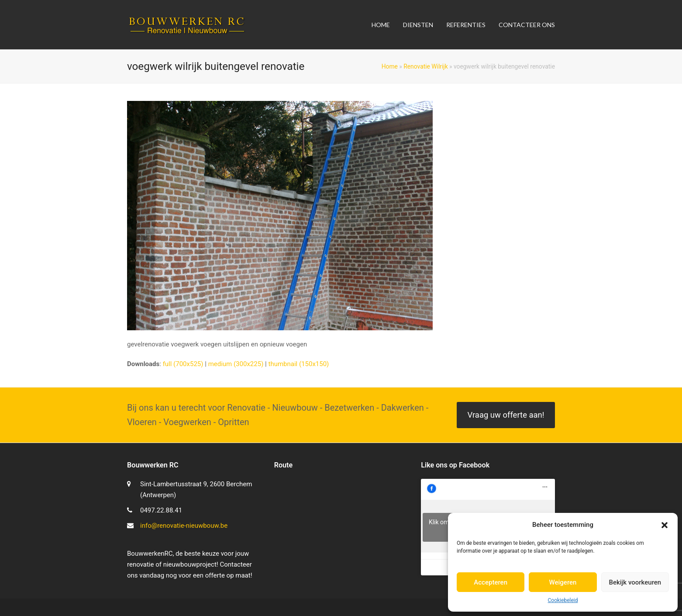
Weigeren (563, 582)
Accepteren (491, 582)
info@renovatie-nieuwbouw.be (184, 526)
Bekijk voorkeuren (635, 582)
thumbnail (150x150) (298, 364)
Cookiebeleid (563, 600)
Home (390, 66)
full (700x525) (183, 364)
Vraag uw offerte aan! (506, 415)
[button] (665, 525)
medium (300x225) (236, 364)
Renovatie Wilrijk (425, 66)
